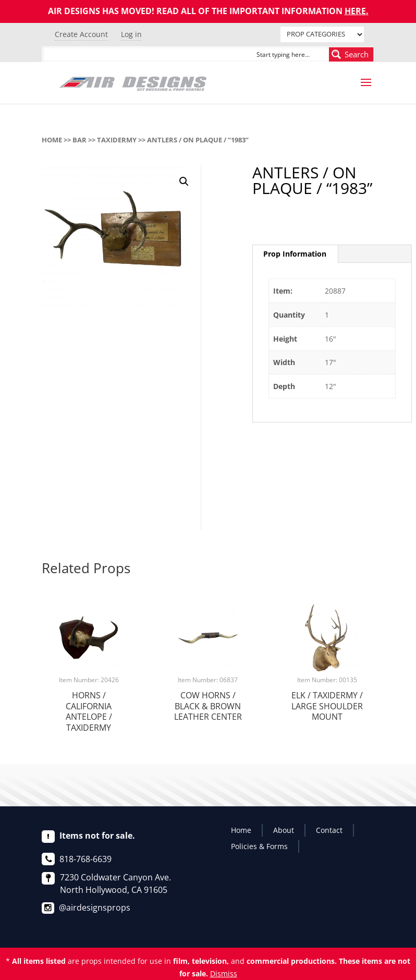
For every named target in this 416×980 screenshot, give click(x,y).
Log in (131, 34)
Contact (329, 830)
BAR (79, 140)
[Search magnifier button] (351, 54)
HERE (355, 11)
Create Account (81, 34)
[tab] (295, 254)
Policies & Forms (259, 846)
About (284, 830)
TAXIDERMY (117, 140)
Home (52, 140)
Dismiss (224, 973)
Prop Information (295, 254)
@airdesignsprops (95, 908)
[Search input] (290, 54)
